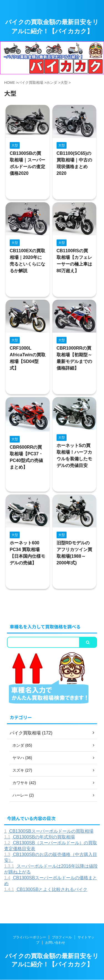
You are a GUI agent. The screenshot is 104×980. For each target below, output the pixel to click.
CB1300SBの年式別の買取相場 (40, 837)
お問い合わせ (55, 943)
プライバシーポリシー (29, 937)
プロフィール (62, 937)
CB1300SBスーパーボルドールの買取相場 (49, 831)
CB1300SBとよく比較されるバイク (46, 889)
